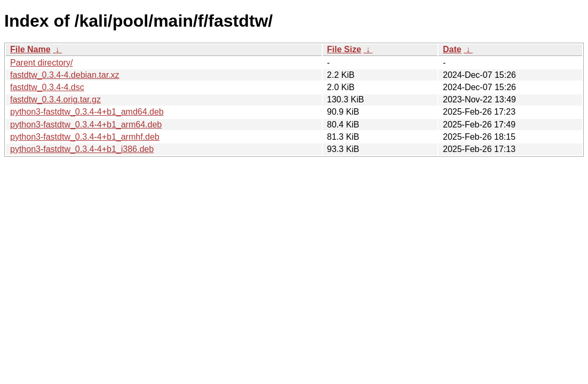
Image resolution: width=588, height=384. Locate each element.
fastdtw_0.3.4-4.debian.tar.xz (65, 75)
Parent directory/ (41, 63)
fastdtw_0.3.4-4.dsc (47, 87)
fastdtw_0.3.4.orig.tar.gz (55, 99)
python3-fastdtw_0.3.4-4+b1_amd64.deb (87, 112)
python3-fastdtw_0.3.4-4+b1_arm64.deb (86, 125)
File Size (344, 49)
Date (452, 49)
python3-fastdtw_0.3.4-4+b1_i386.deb (82, 149)
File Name (30, 49)
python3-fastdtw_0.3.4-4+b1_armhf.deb (85, 137)
